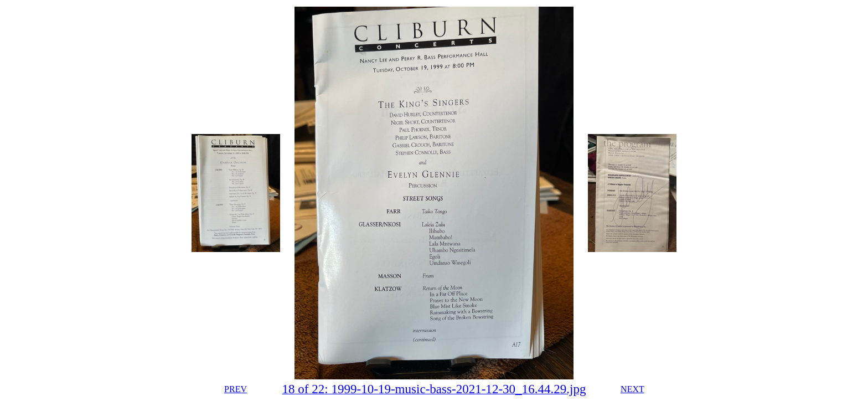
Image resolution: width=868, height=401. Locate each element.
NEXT (632, 389)
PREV (236, 389)
